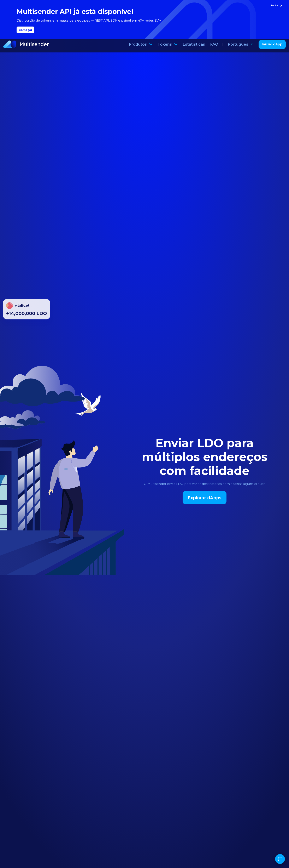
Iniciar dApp (272, 47)
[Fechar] (277, 6)
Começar (25, 30)
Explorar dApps (205, 501)
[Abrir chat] (280, 859)
